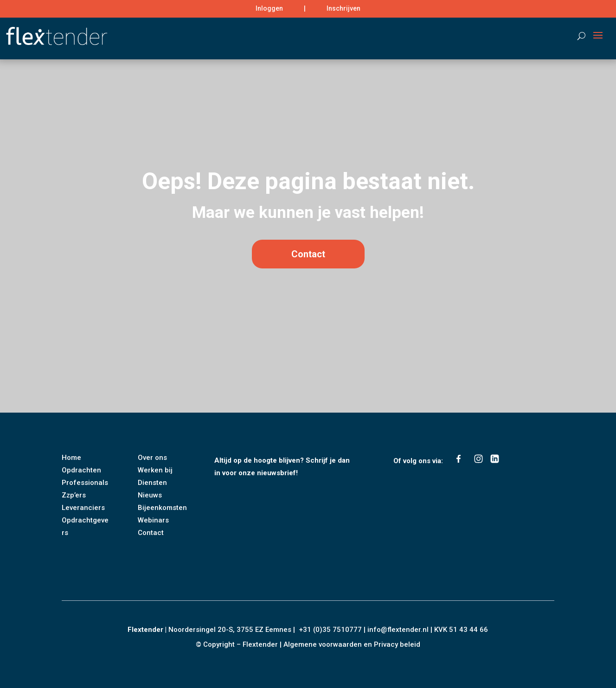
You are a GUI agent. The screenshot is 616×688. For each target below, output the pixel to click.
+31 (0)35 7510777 (330, 630)
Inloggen (269, 8)
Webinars (153, 520)
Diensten (152, 483)
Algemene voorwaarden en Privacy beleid (352, 644)
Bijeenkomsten (162, 508)
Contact (308, 283)
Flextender (145, 630)
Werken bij (155, 470)
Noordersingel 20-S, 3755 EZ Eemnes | (234, 630)
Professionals (85, 483)
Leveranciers (83, 508)
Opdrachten (81, 470)
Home (71, 458)
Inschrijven (343, 8)
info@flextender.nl (399, 630)
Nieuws (150, 495)
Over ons (152, 458)
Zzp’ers (74, 495)
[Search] (577, 36)
